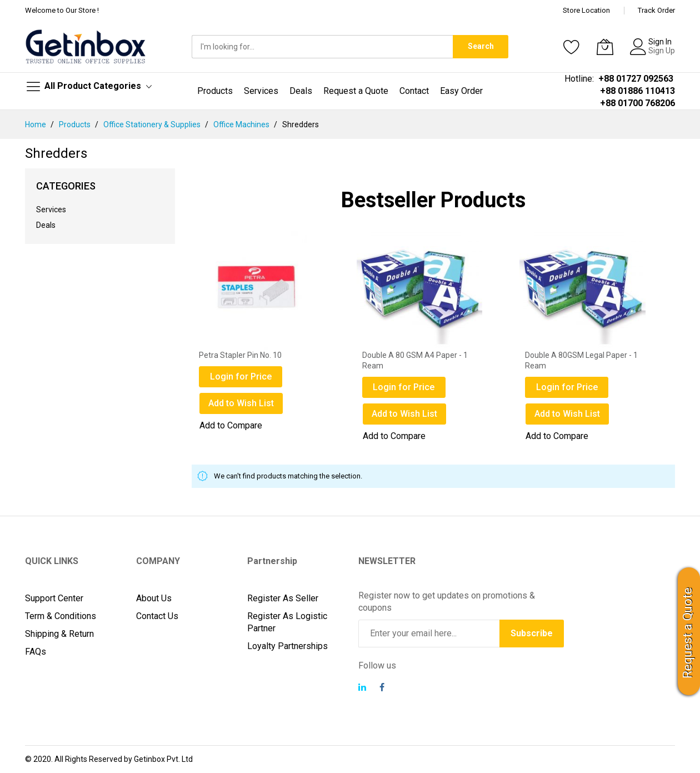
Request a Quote (687, 633)
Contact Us (157, 616)
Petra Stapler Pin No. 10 (240, 355)
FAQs (36, 652)
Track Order (656, 10)
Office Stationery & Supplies (153, 124)
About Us (154, 598)
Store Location (586, 10)
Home (36, 124)
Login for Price (241, 376)
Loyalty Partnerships (287, 646)
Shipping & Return (59, 634)
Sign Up (662, 51)
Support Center (54, 598)
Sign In (660, 42)
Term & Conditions (61, 616)
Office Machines (242, 124)
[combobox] (322, 47)
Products (76, 124)
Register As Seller (283, 598)
